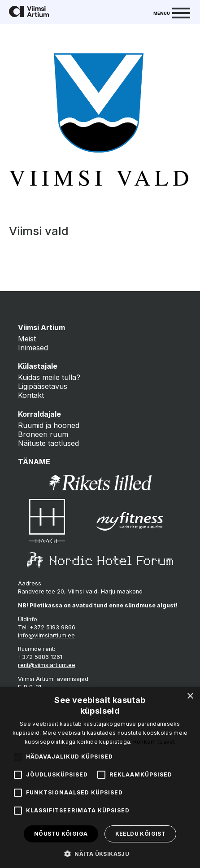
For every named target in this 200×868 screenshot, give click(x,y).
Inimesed (33, 348)
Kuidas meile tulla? (49, 377)
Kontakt (31, 395)
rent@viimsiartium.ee (47, 665)
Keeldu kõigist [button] (141, 834)
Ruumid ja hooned (49, 425)
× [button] (190, 696)
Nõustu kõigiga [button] (61, 834)
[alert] (100, 777)
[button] (100, 853)
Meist (27, 339)
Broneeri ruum (43, 434)
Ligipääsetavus (43, 386)
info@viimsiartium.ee (46, 635)
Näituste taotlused (48, 443)
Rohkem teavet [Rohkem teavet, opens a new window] (154, 742)
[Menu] (172, 12)
